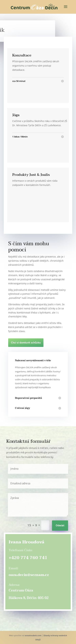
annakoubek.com (33, 635)
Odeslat (60, 526)
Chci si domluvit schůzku (26, 343)
